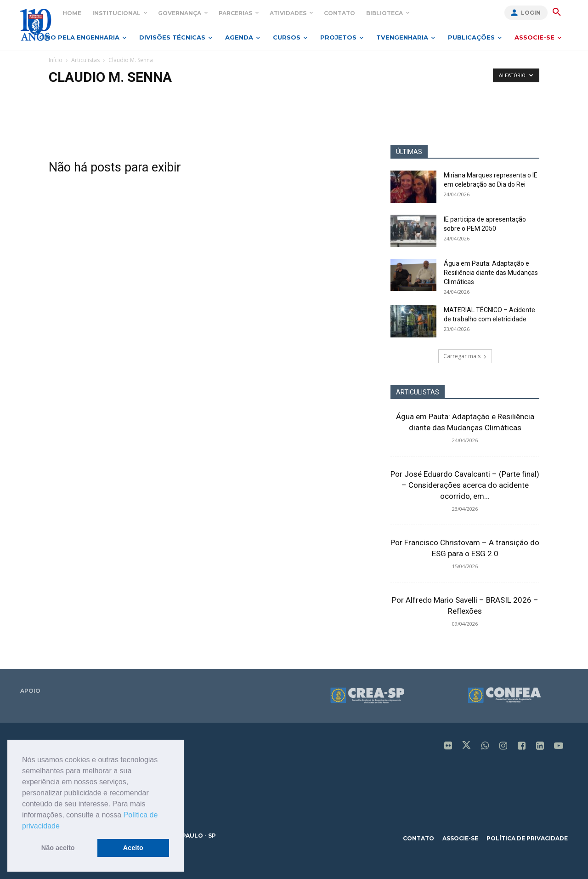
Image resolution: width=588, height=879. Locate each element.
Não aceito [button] (58, 848)
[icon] (448, 747)
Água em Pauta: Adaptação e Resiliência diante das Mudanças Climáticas (491, 273)
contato (418, 838)
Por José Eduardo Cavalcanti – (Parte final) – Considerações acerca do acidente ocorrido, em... (465, 485)
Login (531, 13)
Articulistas (85, 60)
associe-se (460, 838)
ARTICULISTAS (418, 392)
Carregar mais (465, 356)
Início (56, 60)
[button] (63, 827)
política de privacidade (527, 838)
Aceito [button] (133, 848)
